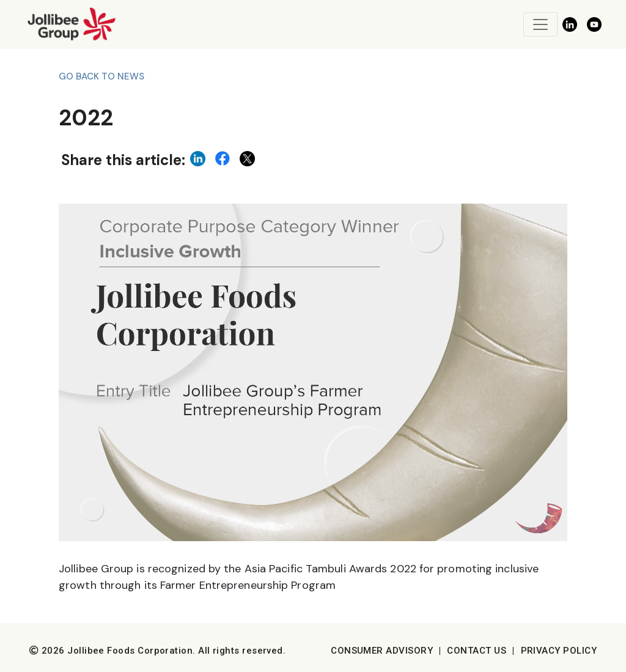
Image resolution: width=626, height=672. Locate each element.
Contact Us (477, 651)
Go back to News (101, 76)
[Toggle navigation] (540, 24)
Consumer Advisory (382, 651)
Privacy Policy (559, 651)
